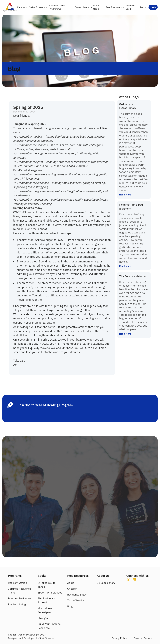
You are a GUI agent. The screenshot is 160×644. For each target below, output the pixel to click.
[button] (38, 7)
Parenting (22, 7)
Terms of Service (143, 638)
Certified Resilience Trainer (19, 591)
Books (78, 7)
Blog (70, 606)
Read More (125, 195)
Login (153, 7)
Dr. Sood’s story (106, 583)
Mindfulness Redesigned (45, 610)
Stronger (43, 618)
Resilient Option (17, 583)
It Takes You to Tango (47, 585)
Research (87, 7)
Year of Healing (76, 600)
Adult (70, 583)
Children (72, 589)
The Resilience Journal (46, 600)
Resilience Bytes (77, 595)
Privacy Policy (119, 638)
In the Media (96, 7)
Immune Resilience (19, 598)
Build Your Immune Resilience (49, 626)
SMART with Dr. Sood (50, 593)
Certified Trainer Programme (57, 7)
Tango (143, 7)
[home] (9, 7)
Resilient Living (17, 604)
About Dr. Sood (130, 7)
